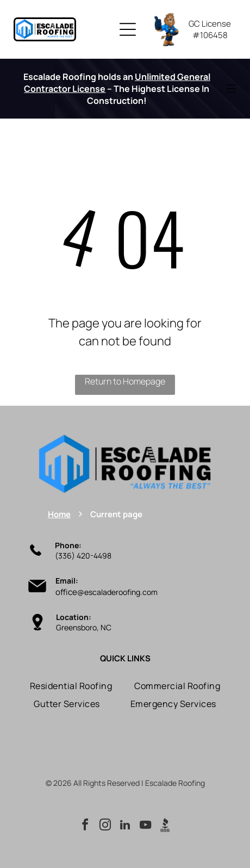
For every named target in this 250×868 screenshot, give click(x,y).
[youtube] (145, 826)
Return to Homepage (125, 381)
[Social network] (165, 826)
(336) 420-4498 (83, 556)
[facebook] (85, 826)
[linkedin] (125, 826)
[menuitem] (71, 686)
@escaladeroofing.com (117, 592)
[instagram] (105, 826)
